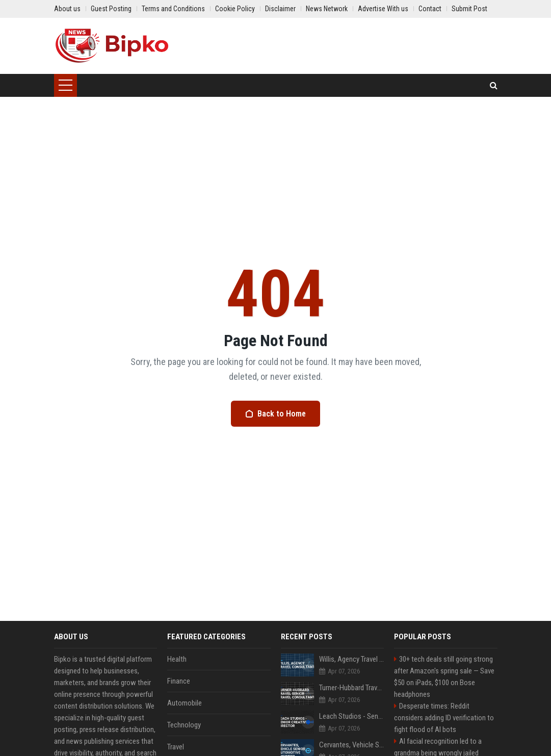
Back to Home (275, 414)
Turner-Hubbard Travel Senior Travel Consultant (352, 688)
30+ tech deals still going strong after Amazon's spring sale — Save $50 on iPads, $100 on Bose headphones (444, 677)
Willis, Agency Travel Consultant (352, 659)
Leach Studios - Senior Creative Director (352, 716)
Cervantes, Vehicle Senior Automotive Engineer (352, 745)
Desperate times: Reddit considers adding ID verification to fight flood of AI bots (444, 718)
